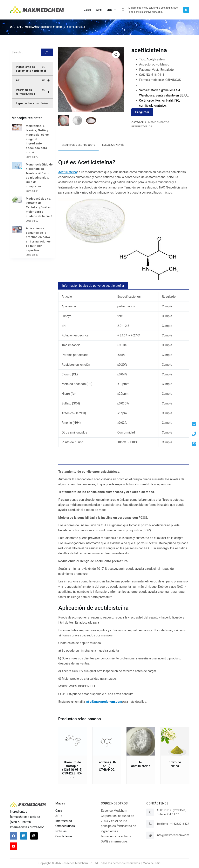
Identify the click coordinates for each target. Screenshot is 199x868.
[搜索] (47, 52)
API (34, 80)
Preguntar (142, 112)
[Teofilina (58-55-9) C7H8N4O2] (107, 741)
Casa (59, 811)
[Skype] (186, 10)
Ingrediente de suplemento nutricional (31, 69)
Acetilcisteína (68, 172)
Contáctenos (64, 836)
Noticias (61, 831)
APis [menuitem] (99, 10)
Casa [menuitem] (87, 10)
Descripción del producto (79, 145)
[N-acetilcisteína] (141, 741)
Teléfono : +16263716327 (173, 824)
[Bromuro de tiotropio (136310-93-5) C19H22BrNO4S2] (72, 741)
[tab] (79, 145)
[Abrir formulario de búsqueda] (123, 10)
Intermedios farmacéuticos (34, 92)
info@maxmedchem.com (173, 835)
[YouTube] (14, 846)
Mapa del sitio (152, 863)
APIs (59, 816)
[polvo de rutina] (175, 741)
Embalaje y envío (113, 145)
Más (111, 10)
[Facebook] (14, 836)
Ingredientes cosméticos (32, 104)
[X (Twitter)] (34, 836)
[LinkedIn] (24, 836)
